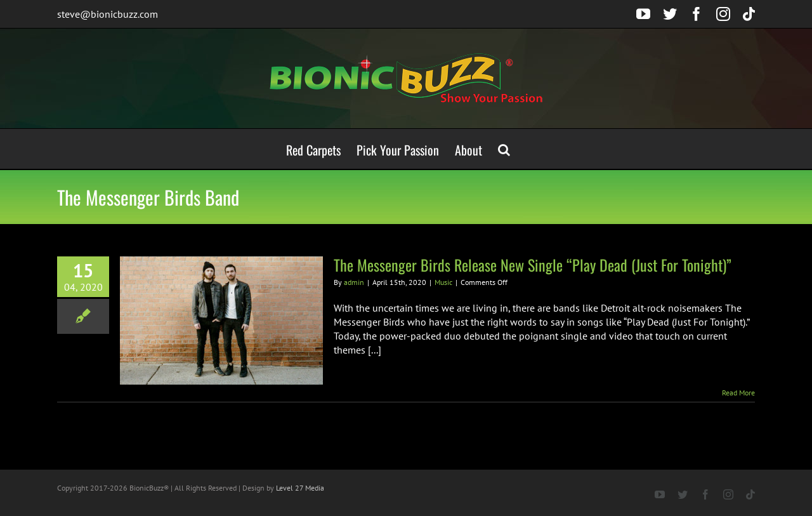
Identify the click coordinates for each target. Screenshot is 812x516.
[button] (504, 149)
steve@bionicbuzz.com (108, 14)
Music (443, 282)
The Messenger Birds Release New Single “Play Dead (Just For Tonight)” (533, 265)
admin (354, 282)
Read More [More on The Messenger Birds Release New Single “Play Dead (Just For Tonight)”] (738, 393)
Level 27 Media (300, 488)
